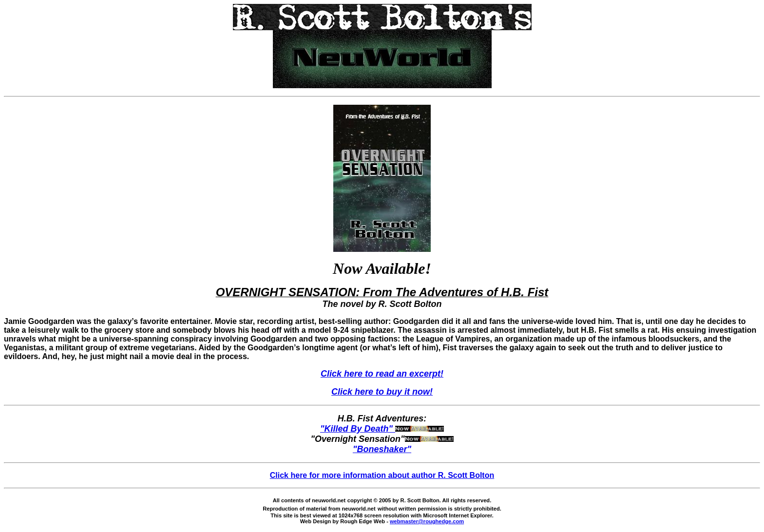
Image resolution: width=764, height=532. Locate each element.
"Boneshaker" (382, 449)
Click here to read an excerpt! (382, 374)
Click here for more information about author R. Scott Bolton (382, 475)
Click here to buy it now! (382, 392)
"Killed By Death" (382, 429)
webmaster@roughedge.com (427, 521)
